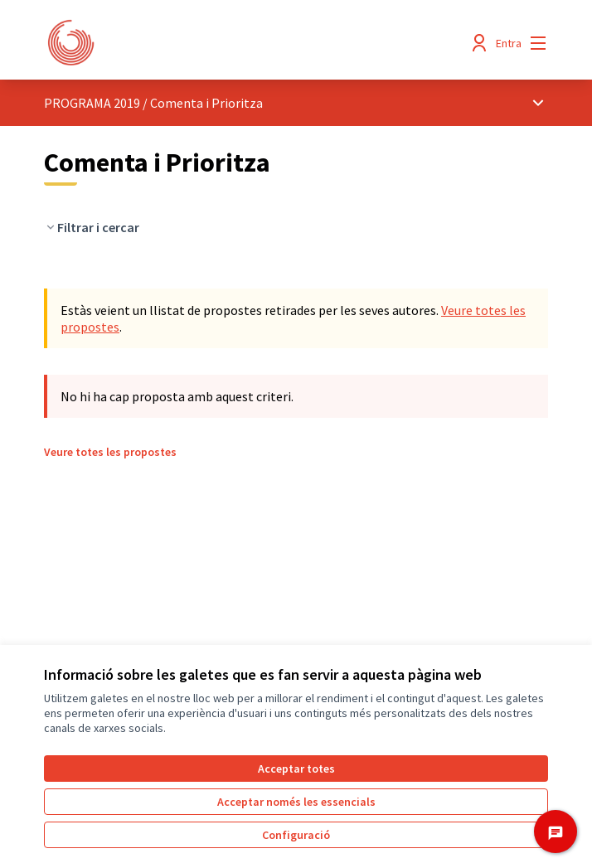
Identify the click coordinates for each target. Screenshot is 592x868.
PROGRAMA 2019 (92, 103)
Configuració (296, 835)
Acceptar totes (296, 769)
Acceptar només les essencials (296, 802)
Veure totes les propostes (110, 452)
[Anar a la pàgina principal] (231, 43)
